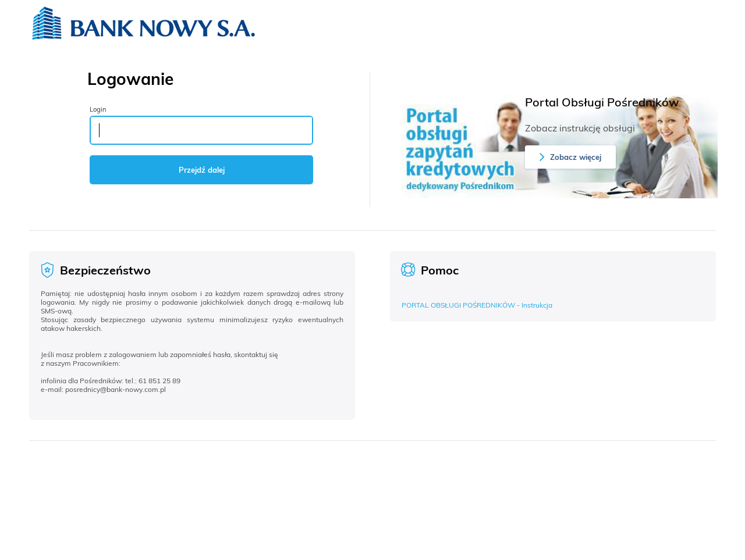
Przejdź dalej (202, 170)
